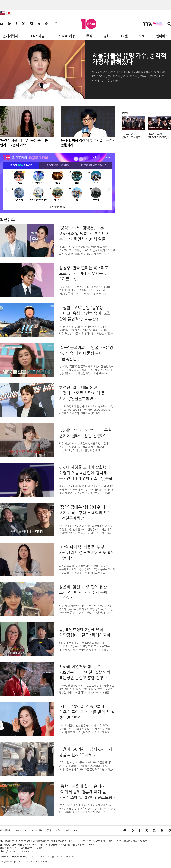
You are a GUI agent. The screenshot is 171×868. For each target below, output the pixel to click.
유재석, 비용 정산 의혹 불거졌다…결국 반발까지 (88, 143)
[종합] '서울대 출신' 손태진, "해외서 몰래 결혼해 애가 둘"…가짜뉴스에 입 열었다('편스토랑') (87, 792)
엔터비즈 (162, 36)
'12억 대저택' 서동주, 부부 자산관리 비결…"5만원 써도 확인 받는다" (87, 553)
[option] (58, 189)
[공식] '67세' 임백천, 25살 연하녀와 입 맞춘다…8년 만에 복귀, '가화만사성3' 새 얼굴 (84, 234)
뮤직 (89, 36)
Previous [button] (7, 189)
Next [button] (109, 189)
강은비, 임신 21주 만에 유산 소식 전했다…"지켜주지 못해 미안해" (83, 592)
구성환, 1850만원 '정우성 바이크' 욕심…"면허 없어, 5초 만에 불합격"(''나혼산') (85, 313)
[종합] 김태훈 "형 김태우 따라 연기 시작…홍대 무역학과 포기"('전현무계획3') (86, 513)
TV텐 (124, 36)
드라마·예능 (67, 36)
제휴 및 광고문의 (55, 857)
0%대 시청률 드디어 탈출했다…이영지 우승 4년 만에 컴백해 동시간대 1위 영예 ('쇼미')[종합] (86, 473)
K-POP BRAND (21, 165)
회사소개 (4, 857)
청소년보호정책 (37, 857)
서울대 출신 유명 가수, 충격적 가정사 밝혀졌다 (129, 59)
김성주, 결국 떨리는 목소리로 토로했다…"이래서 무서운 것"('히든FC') (84, 273)
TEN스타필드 (38, 36)
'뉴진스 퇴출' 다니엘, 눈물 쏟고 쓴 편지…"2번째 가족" (24, 143)
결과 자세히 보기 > (58, 207)
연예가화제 (10, 36)
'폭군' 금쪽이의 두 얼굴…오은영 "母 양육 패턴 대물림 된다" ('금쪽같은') (86, 353)
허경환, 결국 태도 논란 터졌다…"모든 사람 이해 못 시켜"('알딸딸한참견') (82, 393)
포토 (142, 36)
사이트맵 (70, 857)
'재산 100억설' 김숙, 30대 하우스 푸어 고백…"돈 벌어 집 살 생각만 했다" (87, 712)
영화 (107, 36)
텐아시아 (17, 862)
